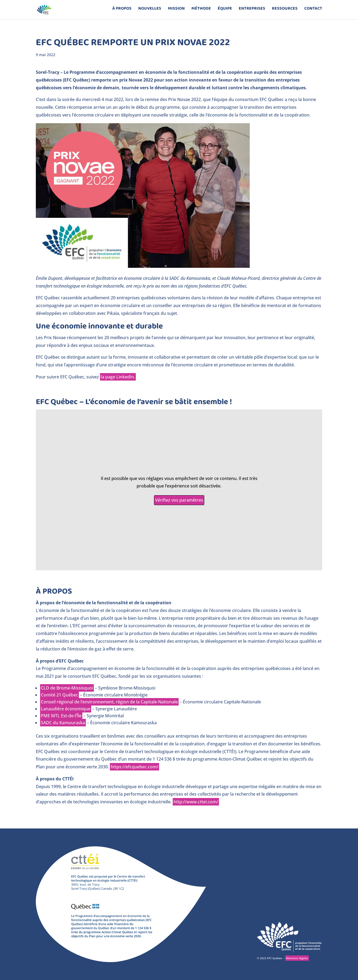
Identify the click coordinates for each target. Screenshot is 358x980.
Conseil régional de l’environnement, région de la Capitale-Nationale (109, 702)
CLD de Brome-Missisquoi (67, 688)
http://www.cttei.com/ (196, 802)
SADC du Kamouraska (63, 723)
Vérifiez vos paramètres (179, 500)
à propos (122, 11)
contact (313, 11)
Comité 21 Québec (59, 695)
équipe (225, 11)
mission (176, 11)
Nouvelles (150, 11)
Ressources (285, 11)
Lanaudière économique (66, 709)
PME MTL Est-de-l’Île (61, 716)
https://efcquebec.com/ (134, 767)
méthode (201, 11)
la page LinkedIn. (118, 377)
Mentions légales (297, 958)
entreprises (252, 11)
